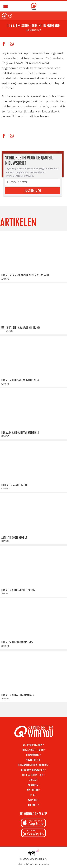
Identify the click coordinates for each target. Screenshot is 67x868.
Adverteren (33, 790)
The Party (33, 805)
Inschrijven (33, 191)
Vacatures (33, 785)
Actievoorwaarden (33, 745)
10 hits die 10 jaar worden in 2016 (23, 328)
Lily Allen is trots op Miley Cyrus (18, 590)
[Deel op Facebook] (4, 44)
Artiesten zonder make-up (14, 538)
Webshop (33, 800)
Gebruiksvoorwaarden (33, 770)
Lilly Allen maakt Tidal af (14, 485)
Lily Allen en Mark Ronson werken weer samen (25, 275)
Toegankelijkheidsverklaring (33, 765)
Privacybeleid (33, 760)
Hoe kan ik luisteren (33, 775)
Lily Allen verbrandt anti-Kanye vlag (20, 380)
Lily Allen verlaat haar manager (18, 695)
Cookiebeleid (33, 755)
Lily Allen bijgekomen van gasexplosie (20, 433)
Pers (33, 795)
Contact (33, 780)
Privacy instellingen (33, 750)
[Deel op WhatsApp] (12, 44)
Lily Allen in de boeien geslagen (17, 642)
